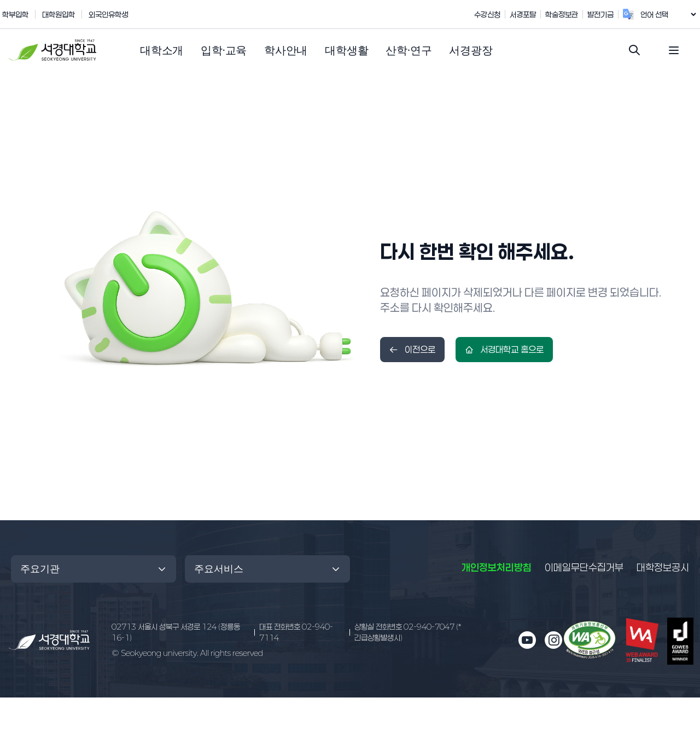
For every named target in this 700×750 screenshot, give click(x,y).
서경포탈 (534, 14)
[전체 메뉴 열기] (674, 50)
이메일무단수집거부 (584, 567)
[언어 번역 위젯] (674, 14)
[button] (162, 50)
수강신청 (499, 14)
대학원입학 (59, 14)
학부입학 (15, 14)
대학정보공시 (663, 567)
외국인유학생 (108, 14)
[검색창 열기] (634, 50)
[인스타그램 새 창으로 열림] (553, 640)
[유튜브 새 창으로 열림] (527, 640)
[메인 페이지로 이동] (49, 640)
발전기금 (612, 14)
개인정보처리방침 (497, 567)
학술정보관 (573, 14)
